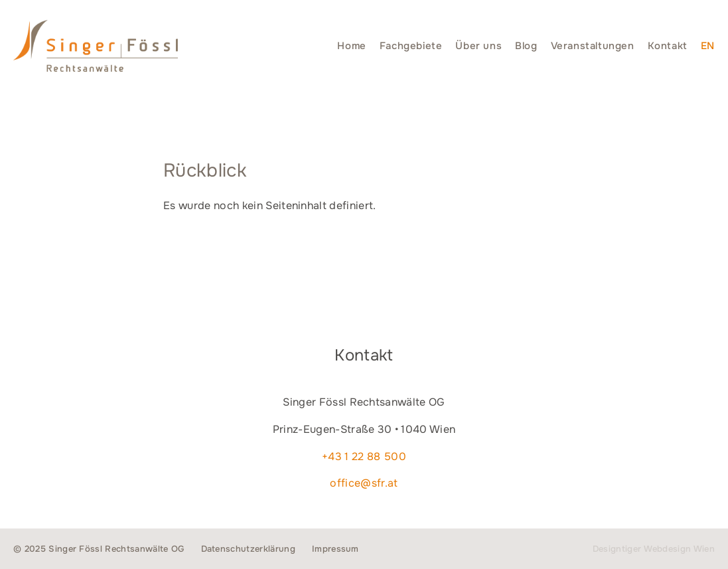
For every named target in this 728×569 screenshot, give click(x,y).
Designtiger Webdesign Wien (654, 549)
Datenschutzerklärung (248, 549)
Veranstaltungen (593, 46)
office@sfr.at (364, 483)
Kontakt (668, 46)
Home (351, 46)
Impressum (335, 549)
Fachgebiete (411, 46)
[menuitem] (708, 46)
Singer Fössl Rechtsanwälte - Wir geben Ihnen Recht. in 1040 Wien (96, 46)
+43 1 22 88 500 (364, 456)
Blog (526, 46)
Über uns (478, 46)
